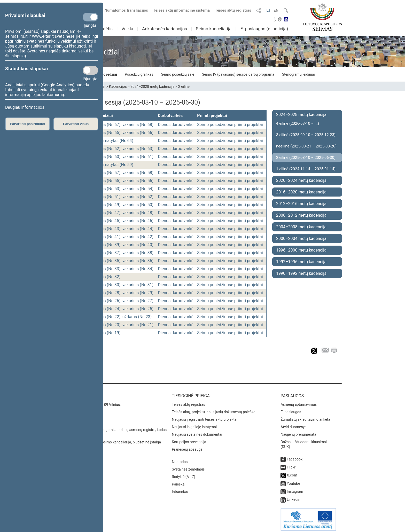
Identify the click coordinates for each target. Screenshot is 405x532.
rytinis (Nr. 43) (107, 229)
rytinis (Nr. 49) (107, 205)
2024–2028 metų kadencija (153, 87)
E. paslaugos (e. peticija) (264, 29)
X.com (292, 473)
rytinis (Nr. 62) (107, 149)
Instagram (295, 489)
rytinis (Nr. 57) (107, 173)
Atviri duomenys (293, 424)
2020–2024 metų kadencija (301, 180)
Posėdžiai (109, 74)
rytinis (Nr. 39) (107, 245)
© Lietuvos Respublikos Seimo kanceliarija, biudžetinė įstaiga (112, 440)
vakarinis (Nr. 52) (138, 197)
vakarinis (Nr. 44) (138, 229)
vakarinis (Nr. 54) (138, 189)
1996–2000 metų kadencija (301, 250)
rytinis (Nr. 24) (107, 309)
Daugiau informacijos (25, 107)
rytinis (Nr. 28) (107, 293)
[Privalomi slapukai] (90, 17)
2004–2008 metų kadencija (301, 227)
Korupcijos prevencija (189, 439)
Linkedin (293, 497)
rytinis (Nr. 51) (107, 197)
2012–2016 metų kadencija (301, 204)
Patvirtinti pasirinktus (27, 124)
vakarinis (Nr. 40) (138, 245)
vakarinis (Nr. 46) (138, 221)
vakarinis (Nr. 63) (138, 149)
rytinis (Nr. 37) (107, 253)
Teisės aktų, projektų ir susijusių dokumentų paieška (213, 409)
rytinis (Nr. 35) (107, 261)
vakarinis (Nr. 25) (138, 309)
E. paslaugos (291, 409)
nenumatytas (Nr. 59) (114, 165)
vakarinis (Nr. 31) (138, 285)
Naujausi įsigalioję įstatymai (194, 424)
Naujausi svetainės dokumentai (197, 432)
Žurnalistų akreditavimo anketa (305, 417)
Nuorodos (180, 459)
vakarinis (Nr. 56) (138, 181)
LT (269, 10)
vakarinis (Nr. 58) (138, 173)
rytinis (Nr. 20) (107, 325)
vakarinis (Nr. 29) (138, 293)
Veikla (127, 29)
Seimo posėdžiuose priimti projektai (230, 125)
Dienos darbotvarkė (176, 125)
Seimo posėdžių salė (177, 74)
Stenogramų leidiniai (298, 74)
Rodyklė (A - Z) (184, 474)
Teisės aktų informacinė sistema (182, 10)
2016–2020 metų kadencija (301, 192)
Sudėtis (106, 29)
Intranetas (180, 489)
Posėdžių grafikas (139, 74)
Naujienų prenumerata (298, 432)
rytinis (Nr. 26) (107, 301)
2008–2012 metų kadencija (301, 215)
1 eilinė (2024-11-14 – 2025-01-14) (306, 169)
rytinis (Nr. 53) (107, 189)
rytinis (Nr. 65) (107, 133)
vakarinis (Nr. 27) (138, 301)
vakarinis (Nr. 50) (138, 205)
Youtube (293, 481)
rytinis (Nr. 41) (107, 237)
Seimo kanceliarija (214, 29)
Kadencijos (118, 87)
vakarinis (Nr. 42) (138, 237)
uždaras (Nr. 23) (137, 317)
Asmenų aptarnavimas (299, 402)
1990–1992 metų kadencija (301, 273)
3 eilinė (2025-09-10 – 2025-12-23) (306, 135)
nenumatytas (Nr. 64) (114, 141)
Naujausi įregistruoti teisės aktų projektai (205, 417)
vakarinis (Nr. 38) (138, 253)
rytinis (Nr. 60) (107, 157)
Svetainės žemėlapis (188, 467)
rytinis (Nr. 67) (107, 125)
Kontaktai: (75, 393)
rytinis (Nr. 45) (107, 221)
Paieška (178, 482)
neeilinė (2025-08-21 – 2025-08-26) (306, 146)
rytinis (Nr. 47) (107, 213)
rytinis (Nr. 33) (107, 269)
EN (276, 10)
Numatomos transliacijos (123, 10)
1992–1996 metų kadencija (301, 262)
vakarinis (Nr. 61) (138, 157)
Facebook (295, 457)
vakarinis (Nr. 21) (138, 325)
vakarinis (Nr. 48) (138, 213)
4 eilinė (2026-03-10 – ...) (298, 123)
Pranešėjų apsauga (187, 447)
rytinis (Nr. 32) (107, 277)
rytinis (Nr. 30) (107, 285)
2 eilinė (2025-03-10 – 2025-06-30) (306, 158)
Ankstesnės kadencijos (165, 29)
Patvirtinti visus (76, 124)
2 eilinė (184, 87)
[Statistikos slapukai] (90, 70)
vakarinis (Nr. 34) (138, 269)
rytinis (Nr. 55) (107, 181)
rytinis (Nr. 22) (107, 317)
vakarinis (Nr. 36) (138, 261)
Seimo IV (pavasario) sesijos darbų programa (238, 74)
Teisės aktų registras (233, 10)
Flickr (291, 465)
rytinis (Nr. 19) (107, 333)
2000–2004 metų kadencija (301, 238)
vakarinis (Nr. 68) (138, 125)
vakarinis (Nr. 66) (138, 133)
